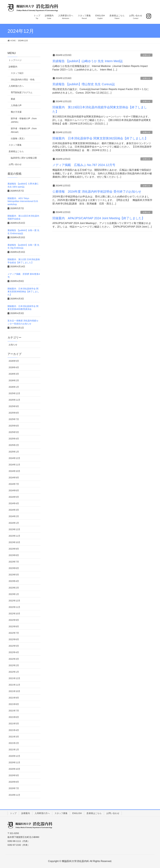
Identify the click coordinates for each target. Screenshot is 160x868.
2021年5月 (14, 724)
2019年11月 (14, 795)
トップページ (15, 60)
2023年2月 (14, 588)
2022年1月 (14, 672)
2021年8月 (14, 704)
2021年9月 (14, 698)
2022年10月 (14, 614)
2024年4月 (14, 503)
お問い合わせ (15, 164)
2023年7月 (14, 562)
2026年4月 (14, 367)
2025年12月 (14, 393)
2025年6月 (14, 426)
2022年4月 (14, 652)
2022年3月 (14, 659)
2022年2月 (14, 665)
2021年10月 (14, 691)
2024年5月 (14, 497)
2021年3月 (14, 737)
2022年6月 (14, 639)
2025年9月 (14, 406)
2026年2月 (14, 380)
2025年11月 (14, 400)
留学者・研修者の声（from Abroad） (24, 130)
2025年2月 (14, 445)
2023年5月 (14, 575)
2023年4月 (14, 581)
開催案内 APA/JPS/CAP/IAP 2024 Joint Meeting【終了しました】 (99, 218)
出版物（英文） (18, 138)
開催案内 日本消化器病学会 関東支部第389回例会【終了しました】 (23, 292)
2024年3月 (14, 510)
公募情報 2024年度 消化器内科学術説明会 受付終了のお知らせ (97, 192)
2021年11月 (14, 685)
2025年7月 (14, 419)
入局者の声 (16, 105)
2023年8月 (14, 555)
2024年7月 (14, 484)
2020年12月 (14, 756)
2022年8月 (14, 626)
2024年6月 (14, 490)
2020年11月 (14, 762)
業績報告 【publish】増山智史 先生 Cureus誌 (84, 84)
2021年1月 (14, 750)
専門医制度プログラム (22, 92)
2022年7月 (14, 633)
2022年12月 (14, 601)
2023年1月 (14, 594)
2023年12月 (14, 529)
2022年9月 (14, 620)
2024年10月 (14, 471)
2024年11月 (14, 465)
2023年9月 (14, 549)
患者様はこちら (16, 151)
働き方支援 (16, 112)
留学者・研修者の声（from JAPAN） (24, 120)
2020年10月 (14, 769)
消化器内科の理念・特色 (23, 80)
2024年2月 (14, 516)
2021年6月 (14, 717)
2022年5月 (14, 646)
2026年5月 (14, 361)
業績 (13, 99)
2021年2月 (14, 743)
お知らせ (146, 55)
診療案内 (13, 67)
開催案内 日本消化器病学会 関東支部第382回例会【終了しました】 (100, 138)
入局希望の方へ (16, 86)
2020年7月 (14, 788)
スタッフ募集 (15, 145)
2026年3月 (14, 374)
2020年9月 (14, 775)
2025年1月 (14, 452)
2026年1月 (14, 387)
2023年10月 (14, 542)
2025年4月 (14, 439)
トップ (13, 813)
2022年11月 (14, 607)
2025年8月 (14, 413)
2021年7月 (14, 711)
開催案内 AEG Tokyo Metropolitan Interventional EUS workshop (23, 201)
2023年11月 (14, 536)
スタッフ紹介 (17, 73)
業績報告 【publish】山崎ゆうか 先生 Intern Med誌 (88, 61)
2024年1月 (14, 523)
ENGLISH (77, 813)
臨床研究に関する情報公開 (24, 158)
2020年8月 (14, 782)
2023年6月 (14, 568)
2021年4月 (14, 730)
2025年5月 (14, 432)
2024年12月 (14, 458)
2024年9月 (14, 478)
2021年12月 (14, 678)
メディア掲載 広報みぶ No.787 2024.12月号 (84, 165)
